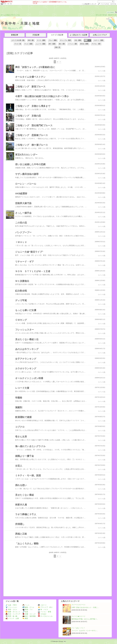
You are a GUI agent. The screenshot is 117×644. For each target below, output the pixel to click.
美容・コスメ (11, 610)
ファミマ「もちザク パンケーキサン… (85, 631)
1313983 (111, 12)
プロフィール (15, 15)
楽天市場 (113, 4)
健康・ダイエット (13, 612)
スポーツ (42, 605)
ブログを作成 (105, 4)
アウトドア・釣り (45, 607)
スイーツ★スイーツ (78, 616)
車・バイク (43, 610)
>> (89, 4)
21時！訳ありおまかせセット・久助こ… (85, 607)
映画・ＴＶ (28, 610)
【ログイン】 (112, 15)
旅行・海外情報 (29, 616)
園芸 (25, 618)
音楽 (25, 612)
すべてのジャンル (45, 616)
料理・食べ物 (7, 4)
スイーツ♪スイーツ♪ (78, 605)
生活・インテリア (13, 614)
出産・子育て (11, 605)
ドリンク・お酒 (12, 618)
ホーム (3, 15)
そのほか (42, 614)
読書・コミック (29, 614)
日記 (8, 15)
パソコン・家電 (44, 612)
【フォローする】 (101, 15)
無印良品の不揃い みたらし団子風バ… (85, 619)
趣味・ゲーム (28, 607)
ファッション (11, 607)
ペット (26, 605)
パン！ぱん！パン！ (78, 628)
